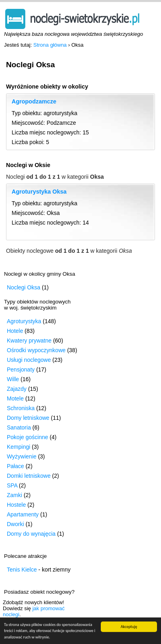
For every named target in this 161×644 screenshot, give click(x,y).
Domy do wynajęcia (31, 534)
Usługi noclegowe (29, 360)
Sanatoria (19, 427)
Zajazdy (17, 389)
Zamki (14, 495)
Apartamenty (23, 514)
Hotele (15, 331)
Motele (15, 398)
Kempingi (18, 447)
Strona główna (50, 45)
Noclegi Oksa (23, 287)
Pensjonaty (21, 369)
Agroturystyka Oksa (39, 192)
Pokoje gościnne (28, 437)
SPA (12, 485)
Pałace (15, 466)
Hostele (16, 505)
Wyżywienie (22, 456)
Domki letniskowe (29, 476)
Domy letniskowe (28, 418)
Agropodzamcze (34, 101)
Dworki (15, 524)
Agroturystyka (24, 321)
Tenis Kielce (22, 570)
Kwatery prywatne (29, 341)
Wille (13, 379)
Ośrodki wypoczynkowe (36, 350)
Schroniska (21, 408)
